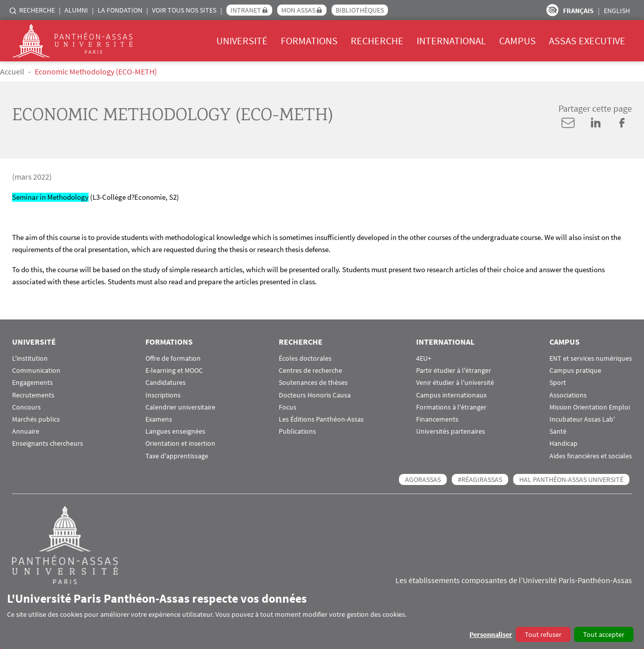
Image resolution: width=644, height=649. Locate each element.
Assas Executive (587, 40)
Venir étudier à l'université (455, 383)
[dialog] (322, 617)
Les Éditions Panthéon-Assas (321, 419)
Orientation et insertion (180, 443)
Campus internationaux (451, 395)
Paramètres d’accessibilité (552, 10)
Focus (288, 407)
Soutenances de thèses (313, 383)
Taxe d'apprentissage (177, 456)
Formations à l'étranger (451, 407)
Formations (309, 40)
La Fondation (120, 10)
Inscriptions (163, 395)
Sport (558, 383)
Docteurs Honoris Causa (315, 395)
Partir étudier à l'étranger (454, 371)
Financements (437, 419)
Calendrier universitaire (180, 407)
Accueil (12, 71)
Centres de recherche (310, 371)
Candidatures (166, 383)
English (617, 11)
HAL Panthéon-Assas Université (571, 479)
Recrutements (33, 395)
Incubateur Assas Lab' (582, 419)
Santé (558, 431)
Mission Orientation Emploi (590, 407)
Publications (297, 431)
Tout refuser (543, 634)
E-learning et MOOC (174, 371)
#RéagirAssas (480, 479)
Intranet (246, 10)
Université (242, 40)
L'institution (30, 358)
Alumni (76, 10)
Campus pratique (575, 371)
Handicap (563, 443)
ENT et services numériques (591, 358)
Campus (517, 40)
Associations (568, 395)
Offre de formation (173, 358)
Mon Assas (298, 10)
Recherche (37, 10)
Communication (36, 371)
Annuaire (26, 431)
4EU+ (424, 358)
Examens (159, 419)
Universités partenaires (451, 431)
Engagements (32, 383)
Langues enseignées (175, 431)
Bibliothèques (360, 10)
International (451, 40)
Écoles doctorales (305, 358)
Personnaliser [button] (491, 634)
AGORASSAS (423, 479)
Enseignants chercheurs (48, 443)
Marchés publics (36, 419)
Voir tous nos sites (184, 10)
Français (578, 11)
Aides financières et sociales (591, 456)
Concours (26, 407)
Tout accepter (604, 634)
